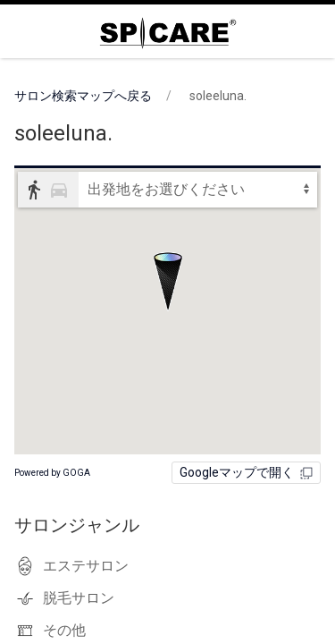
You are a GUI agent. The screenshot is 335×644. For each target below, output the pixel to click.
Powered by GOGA (52, 473)
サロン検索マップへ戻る (83, 96)
